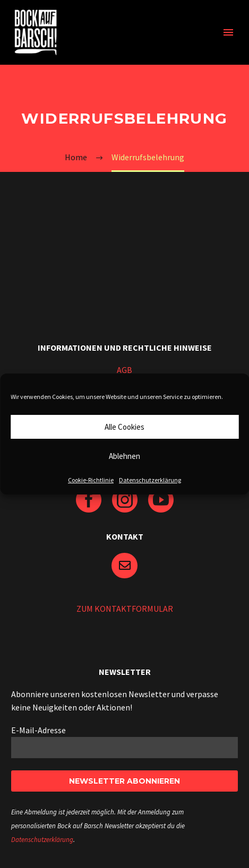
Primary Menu (228, 32)
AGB (124, 370)
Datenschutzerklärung (150, 480)
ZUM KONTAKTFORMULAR (125, 609)
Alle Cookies (124, 427)
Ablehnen (124, 456)
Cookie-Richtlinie (91, 480)
